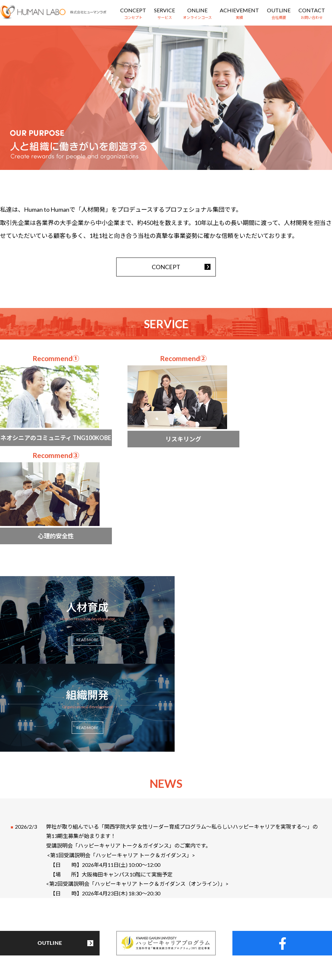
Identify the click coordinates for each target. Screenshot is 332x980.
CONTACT (312, 10)
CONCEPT (133, 10)
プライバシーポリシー (288, 942)
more (50, 409)
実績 (174, 942)
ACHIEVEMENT (239, 10)
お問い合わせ (238, 942)
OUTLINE (279, 10)
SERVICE (165, 10)
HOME (31, 942)
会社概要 (201, 942)
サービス (97, 942)
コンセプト (62, 942)
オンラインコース (138, 942)
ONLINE (197, 10)
